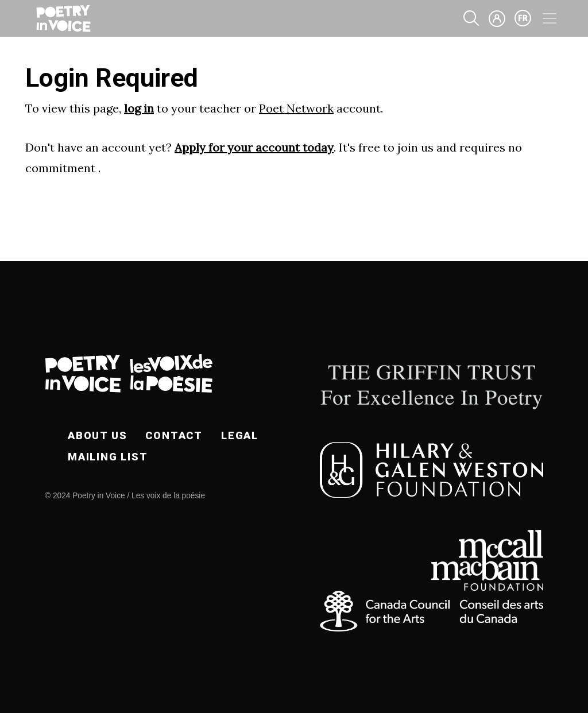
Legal (240, 435)
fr (523, 18)
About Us (97, 435)
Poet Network (296, 108)
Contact (174, 435)
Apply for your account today (254, 147)
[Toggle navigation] (550, 18)
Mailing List (108, 457)
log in (139, 108)
